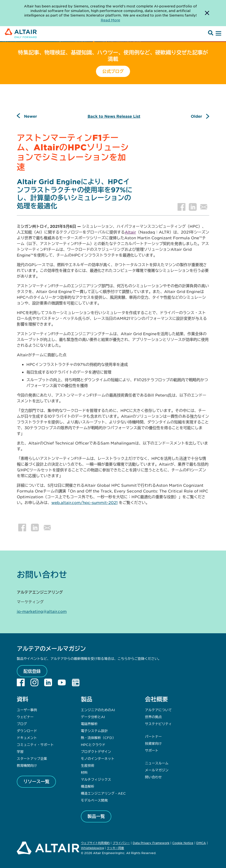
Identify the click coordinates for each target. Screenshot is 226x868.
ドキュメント (27, 738)
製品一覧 (96, 816)
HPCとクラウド (93, 745)
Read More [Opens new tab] (110, 20)
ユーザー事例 (27, 710)
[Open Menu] (218, 34)
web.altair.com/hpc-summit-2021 (84, 502)
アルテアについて (158, 710)
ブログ (22, 724)
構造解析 (88, 786)
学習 (20, 751)
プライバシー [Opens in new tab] (121, 843)
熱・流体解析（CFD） (98, 738)
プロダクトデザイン (96, 751)
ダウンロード (27, 731)
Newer (30, 116)
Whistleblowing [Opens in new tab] (92, 848)
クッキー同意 (115, 848)
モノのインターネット (98, 758)
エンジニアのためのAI (98, 710)
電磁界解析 (89, 724)
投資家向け (153, 743)
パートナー (153, 736)
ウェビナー (25, 717)
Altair (130, 232)
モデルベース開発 (94, 800)
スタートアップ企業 (32, 758)
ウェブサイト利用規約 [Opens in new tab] (95, 843)
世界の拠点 (153, 717)
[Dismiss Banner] (207, 13)
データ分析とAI (93, 717)
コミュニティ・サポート (35, 745)
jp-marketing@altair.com (42, 611)
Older (196, 116)
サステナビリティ (158, 724)
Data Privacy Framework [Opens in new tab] (151, 843)
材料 (84, 772)
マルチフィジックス (96, 779)
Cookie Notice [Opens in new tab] (183, 843)
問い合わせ (154, 777)
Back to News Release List (114, 116)
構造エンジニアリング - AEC (103, 793)
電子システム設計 (94, 731)
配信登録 (32, 671)
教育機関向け (27, 765)
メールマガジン (157, 770)
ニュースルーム (157, 763)
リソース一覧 (36, 781)
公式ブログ (113, 71)
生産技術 (88, 765)
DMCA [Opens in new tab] (201, 843)
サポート (152, 750)
